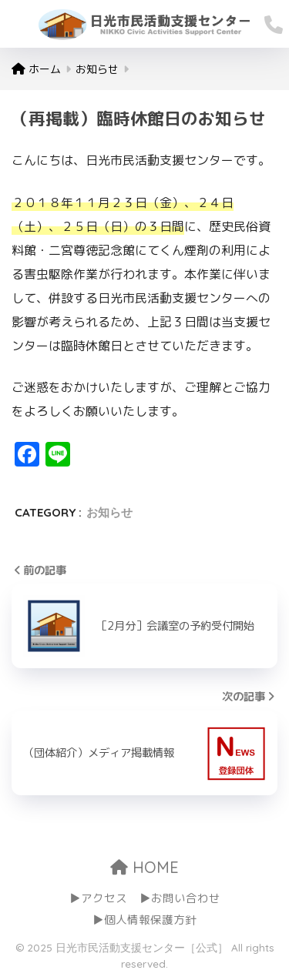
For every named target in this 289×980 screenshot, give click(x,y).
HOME (144, 867)
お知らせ (109, 512)
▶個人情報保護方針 (144, 920)
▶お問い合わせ (180, 898)
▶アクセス (98, 898)
